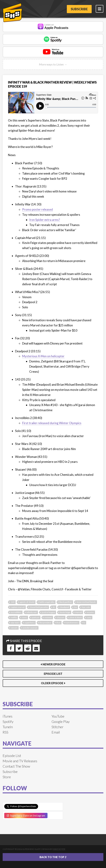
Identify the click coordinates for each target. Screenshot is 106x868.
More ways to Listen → (53, 64)
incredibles (16, 612)
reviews (48, 617)
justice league (48, 612)
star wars (15, 623)
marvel (79, 612)
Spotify (8, 721)
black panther (66, 602)
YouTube (58, 716)
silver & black (76, 617)
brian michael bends (86, 602)
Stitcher (58, 727)
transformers (72, 623)
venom (14, 628)
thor (58, 623)
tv (84, 623)
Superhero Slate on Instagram (26, 815)
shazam (61, 617)
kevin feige (65, 612)
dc (54, 607)
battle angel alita (47, 602)
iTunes (8, 716)
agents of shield (27, 602)
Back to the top (53, 857)
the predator (45, 623)
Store (7, 777)
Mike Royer (59, 849)
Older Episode (52, 683)
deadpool (65, 607)
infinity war (32, 612)
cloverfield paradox (39, 607)
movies (90, 612)
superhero (30, 623)
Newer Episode (54, 664)
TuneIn (8, 727)
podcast (36, 617)
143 (13, 602)
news (24, 617)
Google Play (61, 721)
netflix (14, 617)
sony (89, 617)
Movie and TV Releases (20, 761)
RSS (5, 732)
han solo (86, 607)
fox (75, 607)
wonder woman (30, 628)
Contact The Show (16, 766)
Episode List (53, 674)
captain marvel (18, 607)
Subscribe (79, 9)
